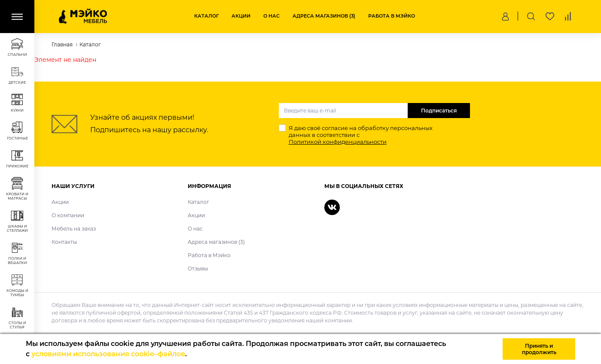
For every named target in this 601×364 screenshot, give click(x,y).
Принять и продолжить (539, 349)
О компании (68, 215)
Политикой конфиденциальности (338, 142)
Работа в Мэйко (392, 16)
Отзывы (198, 268)
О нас (272, 16)
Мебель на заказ (74, 229)
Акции (241, 16)
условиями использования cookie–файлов (108, 354)
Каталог (206, 16)
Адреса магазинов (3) (324, 16)
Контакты (64, 242)
